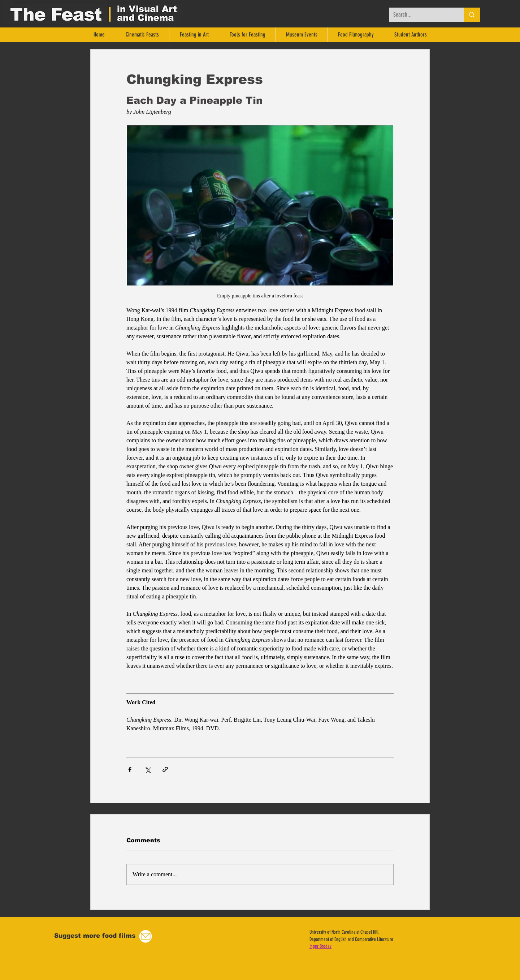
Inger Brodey (320, 946)
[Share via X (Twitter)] (148, 770)
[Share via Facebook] (130, 770)
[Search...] (421, 15)
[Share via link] (165, 770)
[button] (146, 936)
